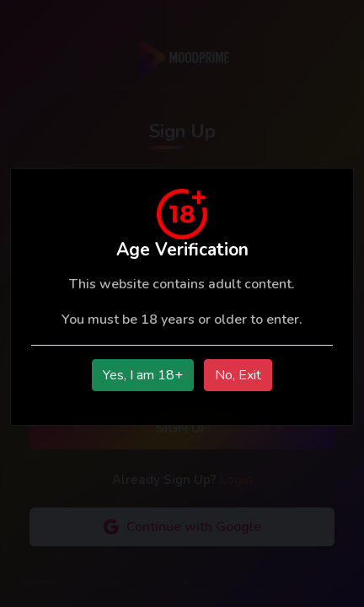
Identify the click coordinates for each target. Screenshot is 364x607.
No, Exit (238, 375)
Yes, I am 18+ (143, 375)
